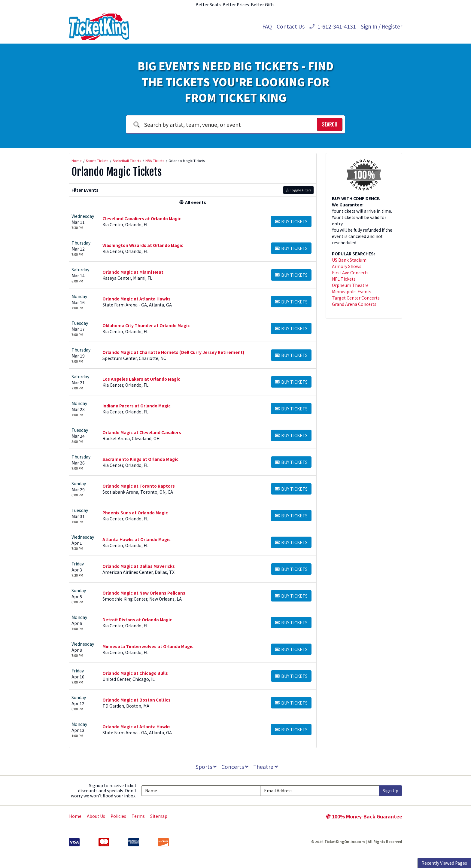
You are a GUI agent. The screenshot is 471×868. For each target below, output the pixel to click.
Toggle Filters (298, 190)
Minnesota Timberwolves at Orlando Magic (148, 646)
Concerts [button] (235, 767)
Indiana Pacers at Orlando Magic (137, 406)
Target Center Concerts (356, 298)
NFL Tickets (344, 279)
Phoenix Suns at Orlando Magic (135, 513)
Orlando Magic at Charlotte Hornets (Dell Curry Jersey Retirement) (173, 352)
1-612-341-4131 (333, 26)
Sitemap (159, 816)
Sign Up (390, 790)
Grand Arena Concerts (354, 304)
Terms (138, 816)
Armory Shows (347, 266)
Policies (118, 816)
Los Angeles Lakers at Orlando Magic (141, 379)
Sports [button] (206, 767)
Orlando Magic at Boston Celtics (137, 700)
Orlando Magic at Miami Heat (133, 272)
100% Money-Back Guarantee (364, 816)
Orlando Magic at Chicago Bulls (135, 673)
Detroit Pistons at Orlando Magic (137, 620)
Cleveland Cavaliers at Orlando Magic (142, 218)
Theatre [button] (266, 767)
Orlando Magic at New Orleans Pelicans (144, 593)
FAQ (267, 26)
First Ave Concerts (350, 273)
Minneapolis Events (352, 291)
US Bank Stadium (349, 260)
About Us (96, 816)
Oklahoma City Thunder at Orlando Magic (146, 325)
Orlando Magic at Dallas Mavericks (139, 566)
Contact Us (291, 26)
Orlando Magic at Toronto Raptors (139, 486)
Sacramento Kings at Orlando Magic (140, 459)
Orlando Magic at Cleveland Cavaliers (142, 432)
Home (75, 816)
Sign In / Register (381, 26)
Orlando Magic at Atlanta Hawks (137, 299)
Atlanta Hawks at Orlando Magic (137, 539)
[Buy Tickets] (291, 221)
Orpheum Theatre (350, 285)
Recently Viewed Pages (444, 863)
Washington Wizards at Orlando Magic (143, 245)
